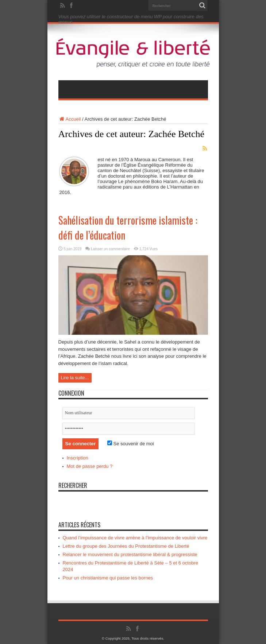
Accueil (70, 119)
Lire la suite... (75, 378)
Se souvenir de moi (131, 444)
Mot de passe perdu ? (90, 466)
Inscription (78, 458)
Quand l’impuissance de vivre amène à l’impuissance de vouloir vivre (135, 538)
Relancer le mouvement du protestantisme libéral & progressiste (130, 554)
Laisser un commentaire (110, 249)
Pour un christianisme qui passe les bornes (108, 578)
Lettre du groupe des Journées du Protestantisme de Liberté (126, 546)
